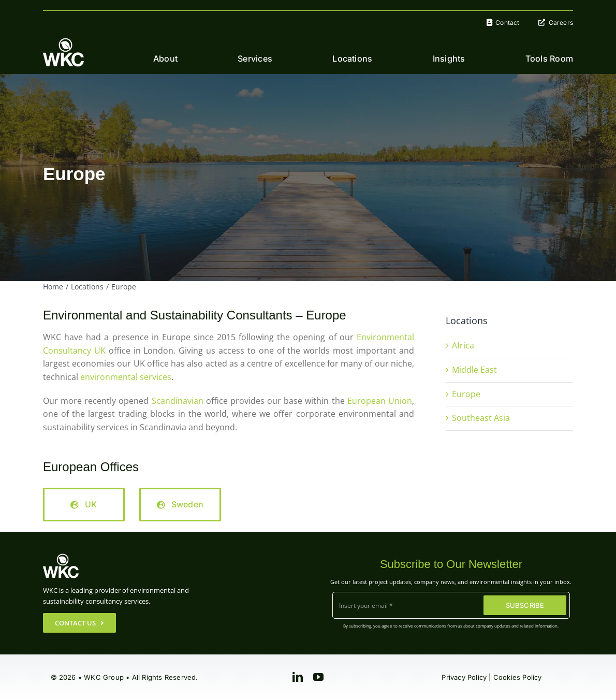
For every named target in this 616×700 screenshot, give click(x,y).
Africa (463, 345)
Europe (466, 394)
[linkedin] (298, 677)
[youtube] (318, 677)
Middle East (474, 370)
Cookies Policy (518, 677)
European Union (380, 401)
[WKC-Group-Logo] (64, 42)
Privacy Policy (464, 677)
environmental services (126, 377)
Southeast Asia (481, 418)
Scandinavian (178, 401)
